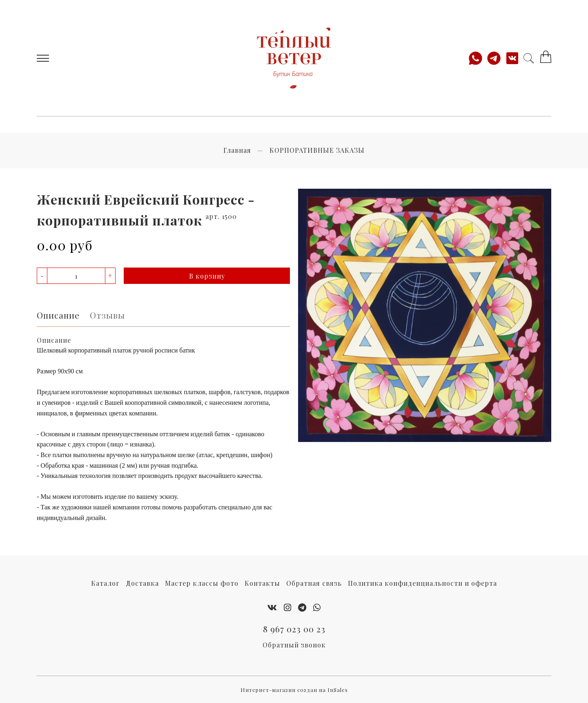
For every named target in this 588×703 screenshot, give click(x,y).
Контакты (262, 583)
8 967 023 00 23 (294, 629)
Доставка (142, 583)
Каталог (105, 583)
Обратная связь (314, 583)
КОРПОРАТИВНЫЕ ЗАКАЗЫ (317, 150)
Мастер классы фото (202, 583)
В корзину (207, 276)
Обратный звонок (294, 645)
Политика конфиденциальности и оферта (422, 583)
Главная (237, 150)
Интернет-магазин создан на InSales (294, 690)
